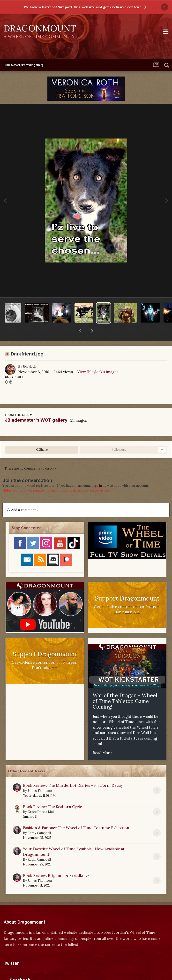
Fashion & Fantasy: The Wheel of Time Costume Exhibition (76, 815)
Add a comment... (22, 497)
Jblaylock (29, 354)
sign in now (100, 473)
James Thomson (40, 778)
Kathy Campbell (39, 820)
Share (42, 437)
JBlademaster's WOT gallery (36, 407)
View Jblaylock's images (98, 359)
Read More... (104, 740)
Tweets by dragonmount (25, 959)
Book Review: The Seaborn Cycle (52, 794)
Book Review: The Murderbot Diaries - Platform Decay (73, 773)
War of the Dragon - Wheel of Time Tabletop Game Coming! (125, 688)
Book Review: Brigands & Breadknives (57, 863)
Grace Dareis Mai (41, 799)
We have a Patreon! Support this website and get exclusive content (82, 7)
